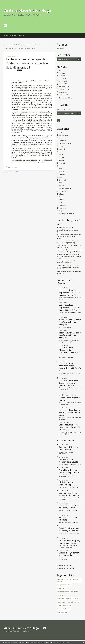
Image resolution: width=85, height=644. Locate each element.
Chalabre (69, 263)
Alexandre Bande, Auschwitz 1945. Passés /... (70, 352)
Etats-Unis (62, 149)
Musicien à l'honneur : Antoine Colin (67, 235)
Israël (60, 169)
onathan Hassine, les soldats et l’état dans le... (70, 494)
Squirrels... (60, 227)
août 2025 (62, 70)
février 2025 (63, 81)
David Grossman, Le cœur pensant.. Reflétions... (69, 383)
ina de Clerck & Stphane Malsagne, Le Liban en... (69, 529)
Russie (61, 197)
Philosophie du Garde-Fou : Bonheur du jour (69, 257)
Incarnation (69, 227)
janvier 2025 (63, 84)
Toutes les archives (65, 98)
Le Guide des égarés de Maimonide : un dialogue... (70, 322)
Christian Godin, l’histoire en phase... (68, 483)
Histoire (61, 160)
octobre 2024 (63, 92)
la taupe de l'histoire (64, 609)
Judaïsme (62, 172)
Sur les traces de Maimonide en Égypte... (69, 461)
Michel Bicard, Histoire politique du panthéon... (70, 471)
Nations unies (63, 180)
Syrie (60, 202)
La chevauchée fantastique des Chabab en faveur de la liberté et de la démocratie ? (27, 63)
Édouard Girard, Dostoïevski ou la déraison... (70, 398)
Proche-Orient (63, 191)
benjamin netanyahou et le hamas (68, 598)
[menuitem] (7, 35)
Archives (13, 35)
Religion (61, 194)
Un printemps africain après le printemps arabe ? (20, 48)
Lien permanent (12, 167)
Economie (62, 146)
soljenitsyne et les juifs (64, 605)
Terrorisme (62, 208)
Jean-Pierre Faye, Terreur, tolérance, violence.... (70, 506)
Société (61, 200)
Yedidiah (63, 320)
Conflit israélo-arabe (65, 143)
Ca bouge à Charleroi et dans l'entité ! (68, 268)
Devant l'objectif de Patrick (72, 252)
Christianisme (63, 141)
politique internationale (66, 188)
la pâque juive (62, 588)
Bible (60, 138)
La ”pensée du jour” (63, 230)
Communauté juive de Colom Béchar (69, 448)
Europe (61, 152)
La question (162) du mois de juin (67, 245)
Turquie (61, 211)
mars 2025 (62, 78)
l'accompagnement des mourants (68, 592)
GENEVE (61, 157)
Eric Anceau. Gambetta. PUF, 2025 (69, 519)
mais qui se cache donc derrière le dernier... (68, 580)
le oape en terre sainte (64, 585)
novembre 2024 (64, 89)
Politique (62, 186)
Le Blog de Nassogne (70, 243)
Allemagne (62, 132)
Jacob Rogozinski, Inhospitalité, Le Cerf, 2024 (70, 427)
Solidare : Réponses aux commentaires (69, 254)
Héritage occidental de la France (67, 272)
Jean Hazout (64, 290)
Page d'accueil (36, 45)
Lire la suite (61, 48)
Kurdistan (62, 174)
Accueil (6, 35)
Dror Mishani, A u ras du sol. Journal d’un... (69, 554)
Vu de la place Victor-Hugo (27, 10)
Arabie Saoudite (64, 135)
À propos (21, 35)
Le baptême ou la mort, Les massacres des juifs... (69, 293)
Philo (60, 183)
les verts (60, 595)
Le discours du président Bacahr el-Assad (16, 45)
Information (62, 163)
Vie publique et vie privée (66, 214)
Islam (60, 166)
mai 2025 (62, 73)
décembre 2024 (64, 87)
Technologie (63, 205)
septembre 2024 (64, 95)
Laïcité (61, 177)
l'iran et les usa (62, 612)
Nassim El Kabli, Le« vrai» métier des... (70, 412)
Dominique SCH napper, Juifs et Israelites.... (69, 542)
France (61, 155)
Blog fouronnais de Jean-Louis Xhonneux (66, 237)
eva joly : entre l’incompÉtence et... (68, 602)
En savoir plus (66, 643)
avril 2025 (62, 76)
